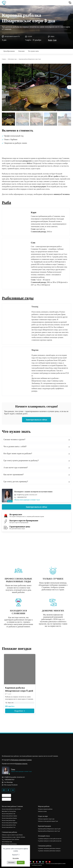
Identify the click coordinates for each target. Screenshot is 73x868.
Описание (21, 51)
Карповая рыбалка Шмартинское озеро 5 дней (49, 829)
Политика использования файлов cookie (56, 864)
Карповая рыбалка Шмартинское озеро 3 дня (49, 831)
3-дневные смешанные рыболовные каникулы (49, 851)
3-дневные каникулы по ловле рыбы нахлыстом (50, 839)
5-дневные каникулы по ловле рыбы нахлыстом (50, 841)
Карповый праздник (44, 826)
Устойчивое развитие (37, 865)
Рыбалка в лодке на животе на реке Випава (12, 835)
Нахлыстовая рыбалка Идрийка (10, 823)
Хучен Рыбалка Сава (7, 842)
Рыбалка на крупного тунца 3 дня (46, 819)
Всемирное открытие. (21, 764)
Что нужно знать (33, 51)
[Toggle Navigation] (70, 3)
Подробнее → (20, 711)
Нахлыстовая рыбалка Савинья (9, 816)
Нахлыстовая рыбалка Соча (9, 827)
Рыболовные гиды (18, 298)
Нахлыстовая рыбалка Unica (9, 825)
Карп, (50, 40)
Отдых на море (43, 816)
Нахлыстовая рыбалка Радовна (9, 818)
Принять (21, 862)
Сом (55, 40)
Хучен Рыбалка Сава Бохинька (9, 844)
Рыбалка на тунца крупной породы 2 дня (48, 821)
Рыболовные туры (12, 59)
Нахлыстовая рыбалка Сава (9, 814)
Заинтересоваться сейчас (36, 420)
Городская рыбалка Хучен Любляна (11, 839)
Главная (4, 59)
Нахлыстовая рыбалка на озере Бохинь (11, 809)
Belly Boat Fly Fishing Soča (9, 811)
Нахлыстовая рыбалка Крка (9, 820)
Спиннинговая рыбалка (9, 832)
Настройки (16, 858)
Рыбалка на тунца (42, 811)
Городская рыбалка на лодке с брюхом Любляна (13, 837)
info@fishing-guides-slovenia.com (26, 495)
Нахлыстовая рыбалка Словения (12, 806)
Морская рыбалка (44, 806)
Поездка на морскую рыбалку (45, 809)
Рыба (6, 202)
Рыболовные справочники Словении (21, 760)
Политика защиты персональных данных (34, 864)
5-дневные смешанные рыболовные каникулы (49, 848)
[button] (69, 87)
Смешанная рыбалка (45, 846)
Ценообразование (9, 51)
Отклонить (11, 862)
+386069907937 (21, 497)
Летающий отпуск (44, 836)
